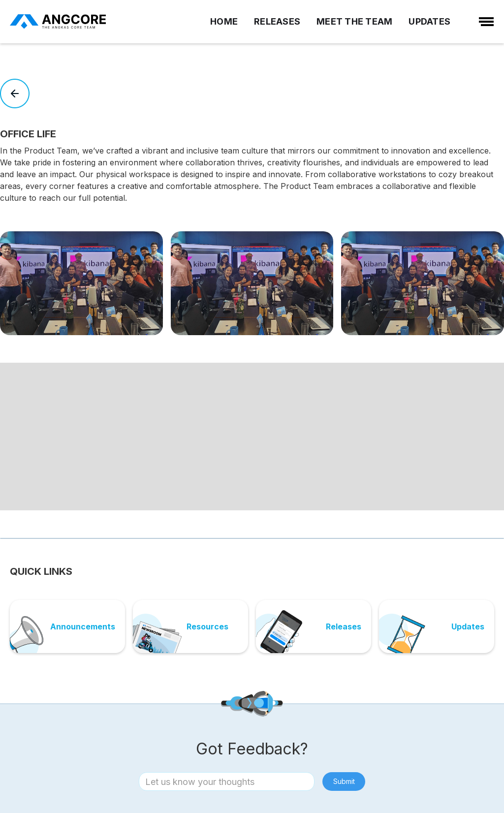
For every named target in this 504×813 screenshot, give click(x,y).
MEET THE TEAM (354, 21)
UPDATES (429, 21)
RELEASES (277, 21)
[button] (247, 519)
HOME (224, 21)
